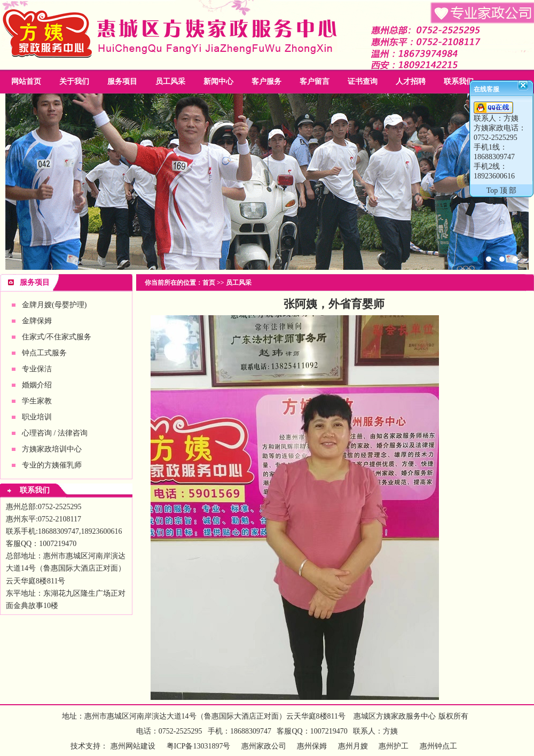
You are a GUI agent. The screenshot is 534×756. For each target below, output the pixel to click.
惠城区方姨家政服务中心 (395, 716)
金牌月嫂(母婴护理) (54, 305)
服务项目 (122, 81)
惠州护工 (394, 746)
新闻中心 (218, 81)
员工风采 (170, 81)
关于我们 (74, 81)
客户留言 (315, 81)
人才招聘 (411, 81)
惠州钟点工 (438, 746)
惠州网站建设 (133, 746)
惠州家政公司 (267, 182)
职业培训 (37, 417)
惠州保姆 (312, 746)
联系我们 (459, 81)
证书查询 (363, 81)
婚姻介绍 (37, 385)
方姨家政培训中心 (52, 449)
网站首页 (26, 81)
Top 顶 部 (502, 190)
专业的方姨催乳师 (52, 465)
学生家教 (37, 401)
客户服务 (266, 81)
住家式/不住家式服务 (57, 337)
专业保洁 (37, 369)
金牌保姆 (37, 321)
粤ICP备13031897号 (197, 746)
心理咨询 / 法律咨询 (55, 433)
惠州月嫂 (353, 746)
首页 (209, 283)
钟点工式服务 (44, 353)
